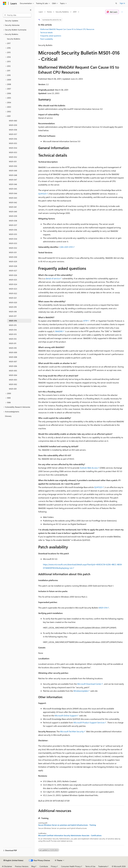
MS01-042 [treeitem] (13, 202)
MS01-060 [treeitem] (13, 121)
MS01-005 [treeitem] (13, 371)
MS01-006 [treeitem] (13, 366)
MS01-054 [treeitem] (13, 148)
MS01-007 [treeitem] (13, 362)
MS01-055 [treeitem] (13, 143)
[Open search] (116, 3)
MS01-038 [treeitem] (13, 221)
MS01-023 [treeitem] (13, 289)
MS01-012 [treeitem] (13, 339)
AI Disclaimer (7, 866)
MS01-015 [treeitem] (13, 325)
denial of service (53, 278)
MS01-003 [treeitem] (13, 380)
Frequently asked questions (51, 36)
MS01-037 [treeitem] (13, 225)
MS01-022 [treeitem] (13, 293)
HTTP (85, 321)
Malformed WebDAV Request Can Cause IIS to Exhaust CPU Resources (67, 29)
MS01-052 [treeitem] (13, 157)
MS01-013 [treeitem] (13, 334)
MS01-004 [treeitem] (13, 375)
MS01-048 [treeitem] (13, 175)
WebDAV (59, 331)
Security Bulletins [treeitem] (14, 39)
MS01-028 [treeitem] (13, 266)
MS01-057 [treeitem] (13, 134)
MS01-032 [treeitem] (13, 248)
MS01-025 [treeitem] (13, 280)
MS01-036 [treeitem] (13, 230)
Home (49, 12)
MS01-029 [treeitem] (13, 261)
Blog (33, 866)
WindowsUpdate (81, 691)
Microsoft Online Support (66, 715)
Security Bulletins (62, 12)
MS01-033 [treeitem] (13, 243)
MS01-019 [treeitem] (13, 307)
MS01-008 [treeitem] (13, 357)
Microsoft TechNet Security (72, 731)
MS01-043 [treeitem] (13, 198)
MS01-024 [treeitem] (13, 284)
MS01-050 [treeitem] (13, 166)
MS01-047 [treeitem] (13, 180)
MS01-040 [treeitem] (13, 212)
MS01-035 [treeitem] (13, 234)
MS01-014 (103, 608)
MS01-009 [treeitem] (13, 352)
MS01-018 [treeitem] (13, 312)
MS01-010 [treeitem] (13, 348)
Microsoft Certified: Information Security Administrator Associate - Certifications (70, 835)
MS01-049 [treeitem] (13, 171)
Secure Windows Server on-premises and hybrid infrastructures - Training (67, 825)
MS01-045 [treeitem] (13, 189)
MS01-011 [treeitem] (13, 343)
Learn (41, 12)
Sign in (122, 3)
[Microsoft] (5, 3)
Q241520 (42, 194)
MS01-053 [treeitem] (13, 152)
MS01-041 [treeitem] (13, 207)
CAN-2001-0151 (66, 247)
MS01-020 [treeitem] (13, 302)
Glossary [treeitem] (8, 416)
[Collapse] (31, 10)
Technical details (46, 32)
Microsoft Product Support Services (89, 722)
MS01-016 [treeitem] (13, 321)
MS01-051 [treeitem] (13, 161)
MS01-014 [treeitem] (13, 330)
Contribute (44, 866)
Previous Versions (22, 866)
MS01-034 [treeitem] (13, 239)
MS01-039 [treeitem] (13, 216)
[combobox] (17, 15)
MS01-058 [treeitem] (13, 130)
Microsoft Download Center (89, 684)
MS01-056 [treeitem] (13, 139)
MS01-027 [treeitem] (13, 271)
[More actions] (122, 12)
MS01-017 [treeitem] (13, 316)
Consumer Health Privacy (71, 866)
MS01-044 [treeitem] (13, 193)
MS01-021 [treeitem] (13, 298)
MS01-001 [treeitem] (13, 389)
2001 (75, 12)
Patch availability (47, 39)
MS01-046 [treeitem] (13, 184)
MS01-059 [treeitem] (13, 125)
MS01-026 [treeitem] (13, 275)
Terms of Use (90, 866)
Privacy (54, 866)
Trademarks (103, 866)
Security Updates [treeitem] (12, 21)
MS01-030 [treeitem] (13, 257)
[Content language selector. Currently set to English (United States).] (13, 860)
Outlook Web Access (89, 468)
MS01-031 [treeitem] (13, 252)
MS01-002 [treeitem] (13, 384)
